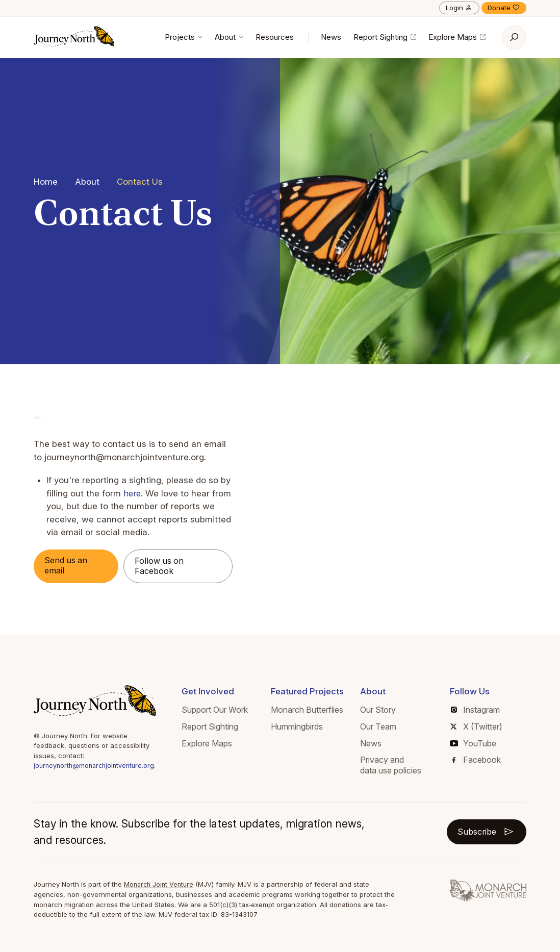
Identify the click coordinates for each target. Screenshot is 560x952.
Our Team (381, 728)
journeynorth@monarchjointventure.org (97, 767)
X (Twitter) (478, 728)
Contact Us (140, 182)
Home (46, 182)
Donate (504, 8)
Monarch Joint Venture (160, 885)
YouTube (474, 744)
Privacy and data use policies (393, 766)
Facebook (478, 761)
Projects (184, 37)
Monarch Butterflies (311, 711)
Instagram (476, 711)
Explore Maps (457, 37)
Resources (275, 37)
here (133, 493)
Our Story (380, 711)
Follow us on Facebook (163, 567)
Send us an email (69, 566)
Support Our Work (220, 711)
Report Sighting (385, 37)
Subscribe (484, 833)
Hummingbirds (301, 728)
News (331, 37)
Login (459, 8)
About (229, 37)
